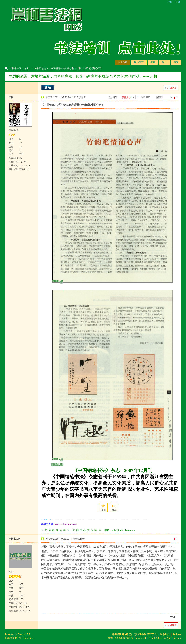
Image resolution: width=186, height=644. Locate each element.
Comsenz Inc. (26, 638)
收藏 (103, 510)
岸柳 (11, 97)
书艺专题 (41, 68)
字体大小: (127, 97)
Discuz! (22, 634)
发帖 (48, 87)
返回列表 (172, 88)
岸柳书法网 (15, 539)
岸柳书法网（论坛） (20, 68)
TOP (173, 617)
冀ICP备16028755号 (146, 634)
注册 (170, 2)
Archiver (177, 634)
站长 (11, 572)
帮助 (176, 62)
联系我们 (165, 634)
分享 (114, 510)
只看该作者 (80, 97)
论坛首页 (123, 62)
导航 (164, 62)
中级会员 (13, 130)
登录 (178, 2)
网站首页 (139, 62)
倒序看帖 (146, 97)
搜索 (153, 62)
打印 (115, 97)
